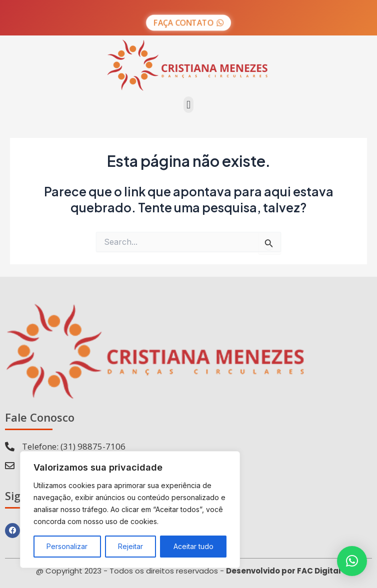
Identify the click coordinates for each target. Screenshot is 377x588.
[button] (188, 105)
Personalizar (67, 546)
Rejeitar (130, 546)
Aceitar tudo (193, 546)
